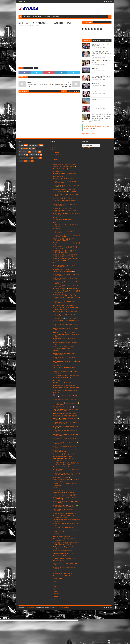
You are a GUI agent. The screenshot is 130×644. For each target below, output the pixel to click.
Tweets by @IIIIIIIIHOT (89, 133)
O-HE (55, 263)
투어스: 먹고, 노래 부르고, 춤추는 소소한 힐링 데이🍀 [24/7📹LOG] (66, 186)
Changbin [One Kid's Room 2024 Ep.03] (64, 189)
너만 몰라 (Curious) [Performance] (63, 551)
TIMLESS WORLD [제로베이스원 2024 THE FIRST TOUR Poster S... (65, 423)
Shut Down (95, 107)
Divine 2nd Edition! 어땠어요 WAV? (63, 179)
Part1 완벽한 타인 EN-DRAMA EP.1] (63, 490)
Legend (21, 161)
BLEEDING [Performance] (60, 556)
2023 (54, 599)
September (57, 159)
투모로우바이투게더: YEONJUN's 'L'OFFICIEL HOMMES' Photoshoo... (66, 260)
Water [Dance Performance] (61, 365)
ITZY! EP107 (95, 92)
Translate (86, 148)
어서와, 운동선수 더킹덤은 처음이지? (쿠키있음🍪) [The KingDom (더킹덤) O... (66, 544)
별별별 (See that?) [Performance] (62, 573)
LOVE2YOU (56, 217)
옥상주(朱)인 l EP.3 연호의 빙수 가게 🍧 (65, 211)
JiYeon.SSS (56, 393)
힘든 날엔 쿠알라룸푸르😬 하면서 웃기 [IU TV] (66, 288)
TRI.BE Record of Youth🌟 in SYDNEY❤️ (65, 192)
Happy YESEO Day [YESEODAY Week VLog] (65, 312)
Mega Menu (56, 16)
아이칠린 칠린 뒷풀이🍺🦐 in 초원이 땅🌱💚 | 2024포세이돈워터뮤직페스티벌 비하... (66, 506)
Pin (29, 161)
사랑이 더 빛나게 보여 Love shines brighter (65, 390)
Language (22, 155)
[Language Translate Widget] (91, 145)
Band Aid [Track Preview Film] (61, 536)
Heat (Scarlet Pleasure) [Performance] (64, 305)
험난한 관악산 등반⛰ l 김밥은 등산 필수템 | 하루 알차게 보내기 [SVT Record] (66, 256)
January (56, 596)
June (55, 584)
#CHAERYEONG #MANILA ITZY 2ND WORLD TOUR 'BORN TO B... (66, 435)
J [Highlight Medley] (59, 561)
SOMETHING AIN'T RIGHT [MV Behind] (65, 164)
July (55, 581)
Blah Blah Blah (96, 84)
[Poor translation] (7, 618)
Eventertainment (37, 16)
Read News (20, 1)
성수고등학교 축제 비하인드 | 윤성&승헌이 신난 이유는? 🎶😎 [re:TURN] (66, 464)
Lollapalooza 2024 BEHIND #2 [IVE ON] (64, 332)
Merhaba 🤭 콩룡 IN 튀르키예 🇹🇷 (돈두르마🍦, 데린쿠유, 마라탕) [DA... (66, 419)
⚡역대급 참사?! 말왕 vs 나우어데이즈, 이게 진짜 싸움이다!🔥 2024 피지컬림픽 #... (66, 474)
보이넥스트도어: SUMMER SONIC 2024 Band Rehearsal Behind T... (66, 275)
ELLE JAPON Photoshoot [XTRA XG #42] (65, 385)
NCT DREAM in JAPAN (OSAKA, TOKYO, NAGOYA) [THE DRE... (65, 516)
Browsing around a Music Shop (62, 467)
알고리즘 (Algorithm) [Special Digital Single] (65, 295)
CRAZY (55, 222)
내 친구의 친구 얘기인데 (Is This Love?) (64, 528)
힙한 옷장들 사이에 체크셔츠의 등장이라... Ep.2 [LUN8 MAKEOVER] (65, 252)
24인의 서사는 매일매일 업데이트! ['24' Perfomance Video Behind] (64, 240)
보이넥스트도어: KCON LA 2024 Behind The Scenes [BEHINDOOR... (66, 451)
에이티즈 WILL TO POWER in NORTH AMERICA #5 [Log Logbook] (64, 347)
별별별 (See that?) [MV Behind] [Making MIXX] (66, 388)
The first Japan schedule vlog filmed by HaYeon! (66, 375)
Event (37, 158)
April (55, 589)
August (56, 162)
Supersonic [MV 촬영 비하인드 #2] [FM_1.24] (66, 198)
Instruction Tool (25, 158)
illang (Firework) (58, 571)
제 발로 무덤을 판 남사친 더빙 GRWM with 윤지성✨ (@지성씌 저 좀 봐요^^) (101, 54)
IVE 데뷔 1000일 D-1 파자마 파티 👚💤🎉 (65, 407)
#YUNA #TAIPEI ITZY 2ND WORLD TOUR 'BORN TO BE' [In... (65, 531)
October (56, 157)
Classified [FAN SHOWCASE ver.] (62, 383)
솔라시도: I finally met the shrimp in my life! (65, 513)
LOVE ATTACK (57, 380)
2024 (54, 150)
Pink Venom (95, 68)
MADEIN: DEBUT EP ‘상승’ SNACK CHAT (65, 174)
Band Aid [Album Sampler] (60, 169)
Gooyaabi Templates (63, 608)
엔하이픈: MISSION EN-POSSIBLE (63, 208)
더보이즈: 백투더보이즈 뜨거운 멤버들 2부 (65, 495)
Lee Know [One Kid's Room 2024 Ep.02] (64, 456)
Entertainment (28, 68)
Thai (25, 1)
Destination (27, 16)
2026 (54, 145)
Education (47, 16)
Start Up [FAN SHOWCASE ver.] (62, 378)
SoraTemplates (45, 608)
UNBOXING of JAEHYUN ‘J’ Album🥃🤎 (64, 272)
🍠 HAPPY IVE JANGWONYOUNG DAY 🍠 (65, 166)
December (57, 152)
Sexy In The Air (58, 578)
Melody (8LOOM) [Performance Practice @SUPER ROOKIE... (64, 354)
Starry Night (57, 229)
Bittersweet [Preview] (59, 176)
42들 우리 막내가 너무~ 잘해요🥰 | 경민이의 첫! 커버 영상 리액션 (66, 480)
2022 (54, 602)
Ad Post (35, 152)
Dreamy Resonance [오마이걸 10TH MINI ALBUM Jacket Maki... (65, 266)
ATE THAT (56, 534)
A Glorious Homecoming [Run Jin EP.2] (64, 558)
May (55, 586)
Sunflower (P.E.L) (96, 99)
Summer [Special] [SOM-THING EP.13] (64, 553)
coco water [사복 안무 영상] (61, 269)
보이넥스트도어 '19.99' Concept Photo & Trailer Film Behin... (65, 182)
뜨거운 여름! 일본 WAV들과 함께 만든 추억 (65, 416)
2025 (54, 148)
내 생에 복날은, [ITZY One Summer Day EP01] (66, 286)
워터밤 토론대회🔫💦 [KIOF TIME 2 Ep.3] (65, 318)
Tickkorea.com (31, 608)
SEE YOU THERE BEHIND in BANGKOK (64, 220)
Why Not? (56, 351)
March (56, 591)
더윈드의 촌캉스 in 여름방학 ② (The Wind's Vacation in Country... (65, 308)
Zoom (21, 149)
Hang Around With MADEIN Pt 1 (62, 576)
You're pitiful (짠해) (59, 171)
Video (36, 68)
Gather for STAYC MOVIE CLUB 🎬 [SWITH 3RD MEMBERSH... (65, 205)
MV (30, 149)
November (57, 155)
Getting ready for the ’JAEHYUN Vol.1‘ (64, 492)
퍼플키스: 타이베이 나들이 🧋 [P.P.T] (64, 477)
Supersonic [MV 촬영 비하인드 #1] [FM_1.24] (66, 454)
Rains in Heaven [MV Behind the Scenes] (64, 413)
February (56, 594)
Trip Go (55, 488)
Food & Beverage (34, 155)
